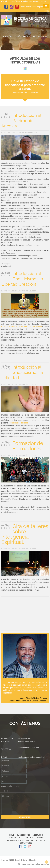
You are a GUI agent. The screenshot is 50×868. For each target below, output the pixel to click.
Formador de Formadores (28, 446)
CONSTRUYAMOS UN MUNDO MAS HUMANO (21, 327)
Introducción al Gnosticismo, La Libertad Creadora (22, 279)
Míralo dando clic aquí (19, 423)
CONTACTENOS (26, 843)
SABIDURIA (40, 838)
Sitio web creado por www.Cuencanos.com (33, 864)
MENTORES (40, 840)
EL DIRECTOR (28, 838)
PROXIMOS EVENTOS (16, 840)
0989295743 (34, 748)
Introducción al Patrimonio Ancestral (21, 121)
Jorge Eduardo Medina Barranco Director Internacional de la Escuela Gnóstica (28, 699)
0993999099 (23, 748)
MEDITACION (38, 835)
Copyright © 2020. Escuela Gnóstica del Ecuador (19, 860)
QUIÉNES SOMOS (23, 835)
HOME (12, 835)
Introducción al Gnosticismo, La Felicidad (22, 372)
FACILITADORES (14, 838)
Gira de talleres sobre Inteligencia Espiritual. (25, 534)
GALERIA (30, 840)
